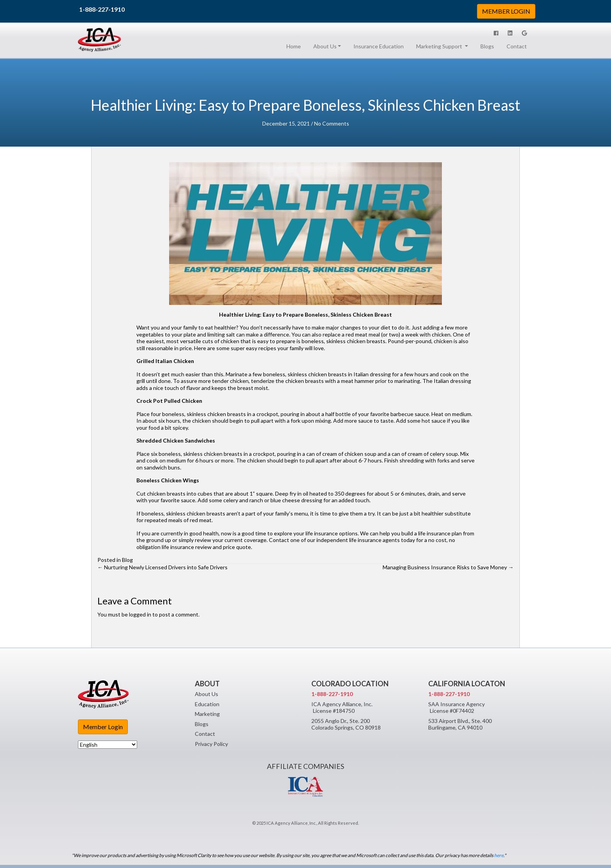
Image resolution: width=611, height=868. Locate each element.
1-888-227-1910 (102, 9)
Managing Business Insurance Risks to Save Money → (448, 567)
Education (207, 704)
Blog (127, 560)
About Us (207, 694)
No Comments (332, 123)
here (499, 855)
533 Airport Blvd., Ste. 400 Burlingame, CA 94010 (460, 724)
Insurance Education (379, 46)
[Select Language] (108, 745)
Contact (517, 46)
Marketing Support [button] (440, 46)
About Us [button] (325, 46)
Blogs (487, 46)
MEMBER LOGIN (506, 11)
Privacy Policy (211, 744)
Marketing (207, 714)
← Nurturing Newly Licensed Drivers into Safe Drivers (162, 567)
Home (295, 46)
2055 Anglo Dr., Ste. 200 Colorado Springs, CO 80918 (346, 724)
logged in (140, 614)
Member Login (103, 727)
